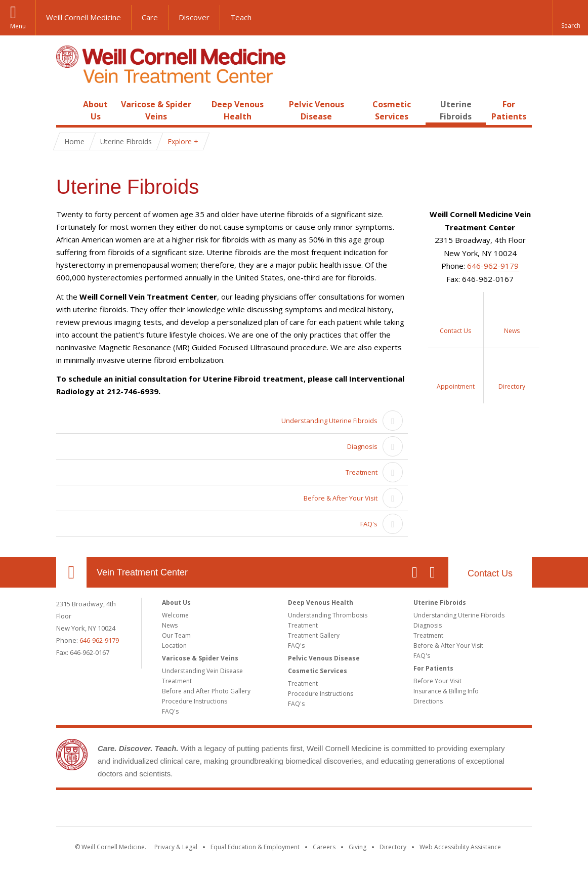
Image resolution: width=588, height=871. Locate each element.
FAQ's (369, 524)
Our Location (71, 572)
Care (150, 17)
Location (174, 646)
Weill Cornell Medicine (83, 17)
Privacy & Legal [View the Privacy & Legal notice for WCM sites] (176, 847)
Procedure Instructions (195, 701)
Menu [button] (18, 26)
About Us (176, 603)
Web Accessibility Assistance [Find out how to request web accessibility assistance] (460, 847)
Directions (428, 701)
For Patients (433, 668)
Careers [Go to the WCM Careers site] (324, 847)
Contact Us (490, 573)
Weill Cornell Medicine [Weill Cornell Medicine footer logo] (294, 810)
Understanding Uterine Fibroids (329, 421)
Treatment (362, 472)
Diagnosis (362, 446)
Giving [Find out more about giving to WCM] (358, 847)
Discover (194, 17)
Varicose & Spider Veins (200, 658)
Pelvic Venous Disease (324, 658)
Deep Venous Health (321, 603)
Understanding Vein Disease (202, 671)
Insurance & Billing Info (446, 691)
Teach (241, 17)
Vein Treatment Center (142, 572)
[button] (570, 18)
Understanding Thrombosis (328, 615)
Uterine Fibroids (440, 603)
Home (67, 104)
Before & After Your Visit (341, 498)
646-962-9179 (493, 266)
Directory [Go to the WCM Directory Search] (393, 847)
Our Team (176, 635)
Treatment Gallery (314, 635)
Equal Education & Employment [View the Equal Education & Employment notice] (255, 847)
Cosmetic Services (318, 671)
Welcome (175, 615)
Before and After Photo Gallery (206, 691)
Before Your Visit (437, 681)
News (170, 625)
